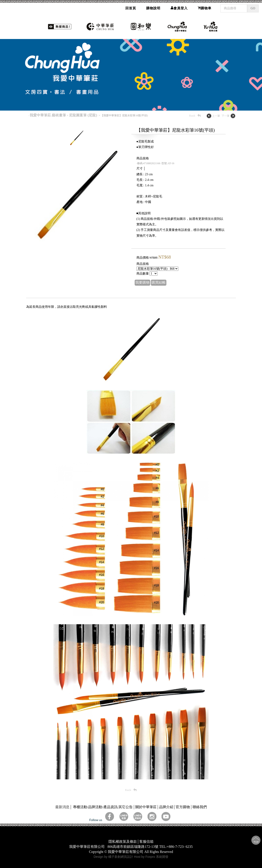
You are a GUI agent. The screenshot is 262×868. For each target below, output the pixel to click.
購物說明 (153, 7)
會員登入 (179, 7)
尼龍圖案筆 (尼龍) (84, 115)
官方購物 (183, 807)
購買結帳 (159, 282)
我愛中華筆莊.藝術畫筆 (48, 115)
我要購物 (142, 282)
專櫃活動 (80, 807)
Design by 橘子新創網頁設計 (114, 857)
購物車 (205, 7)
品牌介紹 (166, 807)
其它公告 (126, 807)
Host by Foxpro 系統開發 (151, 857)
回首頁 (131, 7)
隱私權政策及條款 (123, 842)
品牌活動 (95, 807)
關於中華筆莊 (146, 807)
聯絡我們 (200, 807)
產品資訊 (110, 807)
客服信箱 (146, 842)
